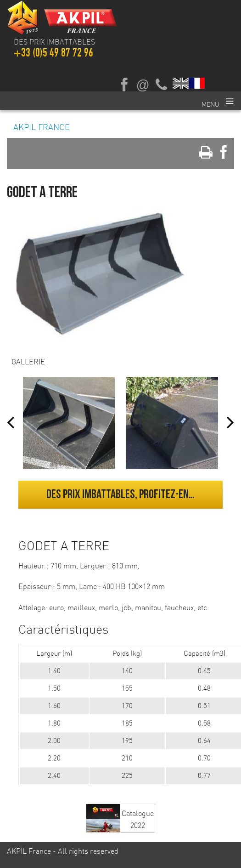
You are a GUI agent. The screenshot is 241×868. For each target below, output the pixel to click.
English (181, 83)
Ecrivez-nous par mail (143, 85)
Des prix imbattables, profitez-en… (120, 494)
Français (197, 83)
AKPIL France (42, 127)
